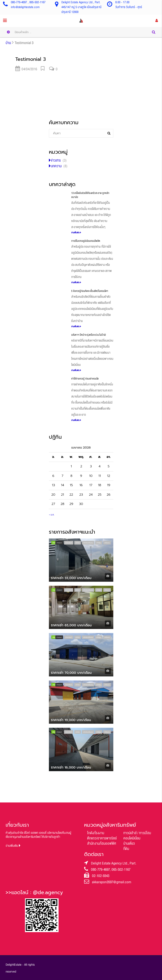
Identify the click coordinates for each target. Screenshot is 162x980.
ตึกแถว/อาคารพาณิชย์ (102, 838)
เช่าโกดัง (78, 543)
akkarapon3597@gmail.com (112, 882)
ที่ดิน (126, 849)
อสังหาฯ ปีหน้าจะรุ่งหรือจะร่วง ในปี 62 (89, 335)
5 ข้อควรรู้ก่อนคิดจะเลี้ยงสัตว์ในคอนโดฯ (90, 291)
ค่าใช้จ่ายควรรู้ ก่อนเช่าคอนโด (85, 379)
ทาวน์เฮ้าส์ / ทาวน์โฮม (137, 833)
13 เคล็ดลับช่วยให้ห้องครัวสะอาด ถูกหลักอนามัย (90, 195)
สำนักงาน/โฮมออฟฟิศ (102, 843)
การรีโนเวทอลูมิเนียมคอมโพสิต (86, 241)
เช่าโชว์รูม (99, 543)
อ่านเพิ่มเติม (76, 233)
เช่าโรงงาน (107, 543)
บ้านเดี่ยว (129, 843)
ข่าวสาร (56, 160)
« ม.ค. (52, 515)
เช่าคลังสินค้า (69, 543)
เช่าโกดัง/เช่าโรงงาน (88, 543)
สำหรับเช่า (59, 543)
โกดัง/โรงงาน (96, 833)
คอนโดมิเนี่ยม (132, 838)
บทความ (56, 166)
